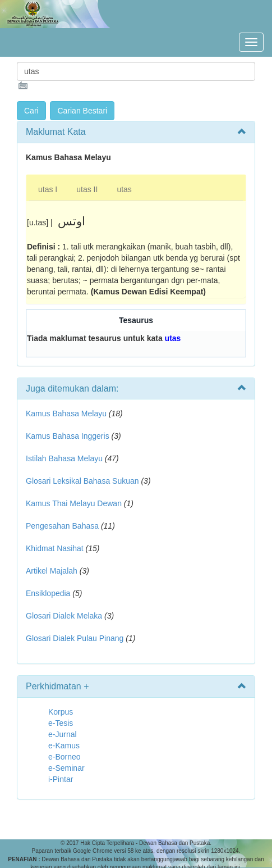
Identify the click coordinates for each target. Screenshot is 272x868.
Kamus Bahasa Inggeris (68, 436)
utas (124, 189)
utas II (87, 189)
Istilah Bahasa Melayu (64, 458)
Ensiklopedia (48, 593)
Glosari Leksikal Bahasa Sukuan (82, 481)
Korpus (61, 712)
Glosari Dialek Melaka (64, 616)
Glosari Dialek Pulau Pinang (75, 638)
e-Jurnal (63, 734)
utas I (48, 189)
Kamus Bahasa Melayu (67, 413)
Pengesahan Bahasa (62, 526)
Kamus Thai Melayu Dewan (74, 503)
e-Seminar (66, 768)
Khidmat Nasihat (55, 548)
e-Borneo (64, 757)
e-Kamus (64, 746)
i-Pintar (61, 779)
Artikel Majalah (52, 571)
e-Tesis (61, 723)
